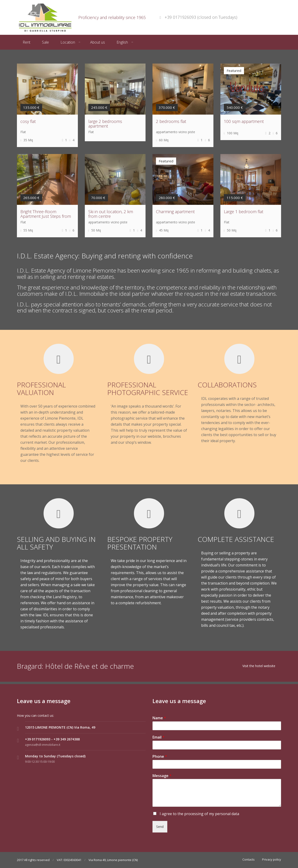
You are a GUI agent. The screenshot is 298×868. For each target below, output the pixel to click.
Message (162, 776)
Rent (27, 42)
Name (159, 718)
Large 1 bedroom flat (244, 212)
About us (98, 42)
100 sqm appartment (244, 121)
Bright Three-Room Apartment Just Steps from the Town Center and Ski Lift (47, 216)
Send (160, 827)
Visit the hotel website (259, 666)
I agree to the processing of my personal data (199, 814)
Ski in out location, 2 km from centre (111, 214)
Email (159, 737)
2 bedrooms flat (171, 121)
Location (68, 42)
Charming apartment (175, 212)
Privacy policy (272, 859)
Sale (45, 42)
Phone (160, 757)
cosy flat (28, 121)
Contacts (249, 859)
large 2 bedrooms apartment (105, 124)
